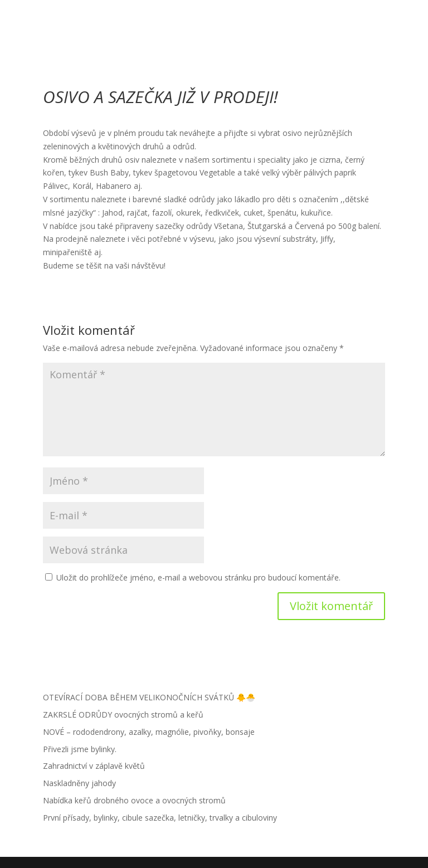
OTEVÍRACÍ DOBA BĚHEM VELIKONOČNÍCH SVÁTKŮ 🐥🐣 (149, 697)
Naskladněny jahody (79, 783)
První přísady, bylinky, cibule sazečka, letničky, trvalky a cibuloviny (160, 818)
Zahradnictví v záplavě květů (94, 766)
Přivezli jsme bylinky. (80, 749)
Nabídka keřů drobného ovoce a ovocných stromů (134, 800)
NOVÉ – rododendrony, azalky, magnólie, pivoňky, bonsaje (149, 732)
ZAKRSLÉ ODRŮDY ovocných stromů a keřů (123, 715)
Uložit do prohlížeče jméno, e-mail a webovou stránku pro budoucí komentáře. (198, 577)
